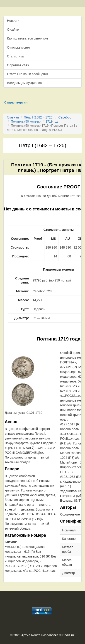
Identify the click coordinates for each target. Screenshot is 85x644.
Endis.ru (68, 635)
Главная (13, 117)
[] (16, 102)
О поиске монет (19, 47)
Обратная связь (19, 65)
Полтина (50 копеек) (26, 121)
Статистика (15, 56)
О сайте (13, 30)
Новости (13, 21)
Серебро (65, 117)
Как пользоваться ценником (27, 38)
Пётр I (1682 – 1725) (39, 117)
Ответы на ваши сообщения (28, 74)
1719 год (52, 121)
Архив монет (30, 635)
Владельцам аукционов (24, 83)
